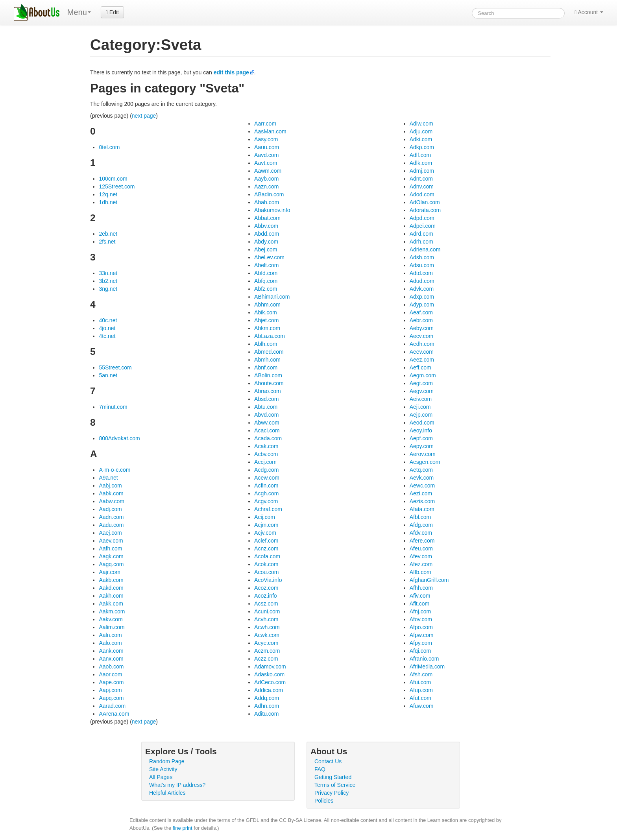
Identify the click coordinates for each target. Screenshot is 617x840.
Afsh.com (421, 674)
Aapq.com (111, 698)
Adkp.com (422, 147)
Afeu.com (421, 548)
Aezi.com (421, 493)
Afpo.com (421, 627)
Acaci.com (267, 430)
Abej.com (266, 249)
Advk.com (422, 289)
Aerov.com (423, 454)
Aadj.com (110, 509)
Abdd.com (267, 234)
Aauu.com (267, 147)
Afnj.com (420, 611)
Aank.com (111, 651)
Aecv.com (421, 336)
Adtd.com (421, 273)
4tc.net (107, 336)
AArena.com (114, 714)
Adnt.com (421, 179)
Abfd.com (266, 273)
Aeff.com (420, 367)
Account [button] (589, 12)
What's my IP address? (177, 785)
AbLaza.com (270, 336)
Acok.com (266, 564)
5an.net (108, 375)
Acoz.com (266, 588)
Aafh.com (110, 548)
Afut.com (420, 698)
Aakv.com (111, 619)
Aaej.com (110, 533)
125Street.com (117, 186)
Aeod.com (422, 423)
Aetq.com (421, 470)
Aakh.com (111, 596)
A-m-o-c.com (115, 470)
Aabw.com (112, 501)
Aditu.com (266, 714)
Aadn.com (111, 517)
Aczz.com (266, 659)
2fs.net (107, 242)
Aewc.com (422, 486)
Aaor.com (110, 674)
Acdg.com (266, 470)
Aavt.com (266, 163)
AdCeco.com (270, 682)
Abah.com (267, 202)
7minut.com (113, 407)
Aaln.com (110, 635)
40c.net (108, 320)
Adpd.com (422, 218)
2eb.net (108, 234)
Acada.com (268, 438)
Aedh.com (422, 344)
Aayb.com (266, 179)
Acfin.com (266, 486)
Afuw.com (422, 706)
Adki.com (421, 139)
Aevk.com (422, 478)
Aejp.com (421, 415)
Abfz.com (266, 289)
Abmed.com (269, 352)
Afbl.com (420, 517)
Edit (112, 12)
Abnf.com (266, 367)
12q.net (108, 194)
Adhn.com (267, 706)
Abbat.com (267, 218)
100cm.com (113, 179)
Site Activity (163, 769)
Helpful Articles (167, 793)
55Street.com (115, 367)
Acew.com (267, 478)
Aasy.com (266, 139)
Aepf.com (421, 438)
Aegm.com (423, 375)
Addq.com (267, 698)
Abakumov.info (272, 210)
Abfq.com (266, 281)
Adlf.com (420, 155)
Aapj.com (110, 690)
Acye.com (266, 643)
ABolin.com (268, 375)
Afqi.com (420, 651)
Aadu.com (111, 525)
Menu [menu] (79, 12)
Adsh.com (422, 257)
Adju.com (421, 131)
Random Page (167, 761)
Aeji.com (420, 407)
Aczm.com (267, 651)
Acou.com (266, 572)
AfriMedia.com (427, 666)
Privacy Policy (332, 793)
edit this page (231, 72)
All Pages (161, 777)
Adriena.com (425, 249)
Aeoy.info (421, 430)
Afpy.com (421, 643)
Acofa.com (267, 556)
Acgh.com (266, 493)
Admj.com (422, 171)
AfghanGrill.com (429, 580)
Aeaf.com (421, 312)
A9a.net (108, 478)
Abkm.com (267, 328)
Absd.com (266, 399)
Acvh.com (266, 619)
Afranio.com (424, 659)
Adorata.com (425, 210)
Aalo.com (110, 643)
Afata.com (422, 509)
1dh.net (108, 202)
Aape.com (111, 682)
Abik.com (266, 312)
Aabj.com (110, 486)
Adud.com (422, 281)
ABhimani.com (272, 297)
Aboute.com (269, 383)
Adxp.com (422, 297)
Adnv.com (422, 186)
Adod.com (422, 194)
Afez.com (421, 564)
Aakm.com (112, 611)
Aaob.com (111, 666)
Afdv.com (421, 533)
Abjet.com (266, 320)
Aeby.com (422, 328)
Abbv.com (266, 226)
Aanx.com (111, 659)
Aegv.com (422, 391)
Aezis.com (422, 501)
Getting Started (333, 777)
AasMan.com (270, 131)
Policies (324, 801)
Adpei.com (423, 226)
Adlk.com (421, 163)
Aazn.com (266, 186)
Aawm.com (268, 171)
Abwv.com (267, 423)
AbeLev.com (269, 257)
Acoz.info (266, 596)
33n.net (108, 273)
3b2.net (108, 281)
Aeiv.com (421, 399)
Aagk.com (111, 556)
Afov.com (421, 619)
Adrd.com (421, 234)
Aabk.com (111, 493)
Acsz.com (266, 604)
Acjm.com (266, 525)
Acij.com (265, 517)
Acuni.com (267, 611)
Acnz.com (266, 548)
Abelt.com (266, 265)
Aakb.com (111, 580)
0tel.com (109, 147)
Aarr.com (265, 124)
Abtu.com (266, 407)
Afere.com (422, 541)
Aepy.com (422, 446)
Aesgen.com (425, 462)
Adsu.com (422, 265)
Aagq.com (111, 564)
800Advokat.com (119, 438)
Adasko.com (269, 674)
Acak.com (266, 446)
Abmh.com (267, 360)
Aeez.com (422, 360)
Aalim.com (112, 627)
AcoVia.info (268, 580)
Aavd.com (266, 155)
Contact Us (328, 761)
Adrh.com (421, 242)
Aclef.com (266, 541)
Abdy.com (266, 242)
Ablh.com (266, 344)
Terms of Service (335, 785)
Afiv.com (420, 596)
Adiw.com (421, 124)
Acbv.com (266, 454)
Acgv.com (266, 501)
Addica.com (269, 690)
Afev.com (421, 556)
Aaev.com (111, 541)
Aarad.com (112, 706)
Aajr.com (109, 572)
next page (144, 116)
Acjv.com (265, 533)
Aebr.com (421, 320)
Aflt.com (420, 604)
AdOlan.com (425, 202)
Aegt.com (421, 383)
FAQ (320, 769)
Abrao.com (268, 391)
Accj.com (265, 462)
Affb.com (420, 572)
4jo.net (107, 328)
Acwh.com (267, 627)
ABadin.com (269, 194)
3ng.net (108, 289)
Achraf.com (268, 509)
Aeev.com (422, 352)
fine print (183, 828)
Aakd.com (111, 588)
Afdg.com (421, 525)
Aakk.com (111, 604)
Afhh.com (421, 588)
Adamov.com (270, 666)
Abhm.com (267, 305)
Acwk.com (267, 635)
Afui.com (420, 682)
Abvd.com (266, 415)
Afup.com (421, 690)
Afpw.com (422, 635)
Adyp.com (422, 305)
